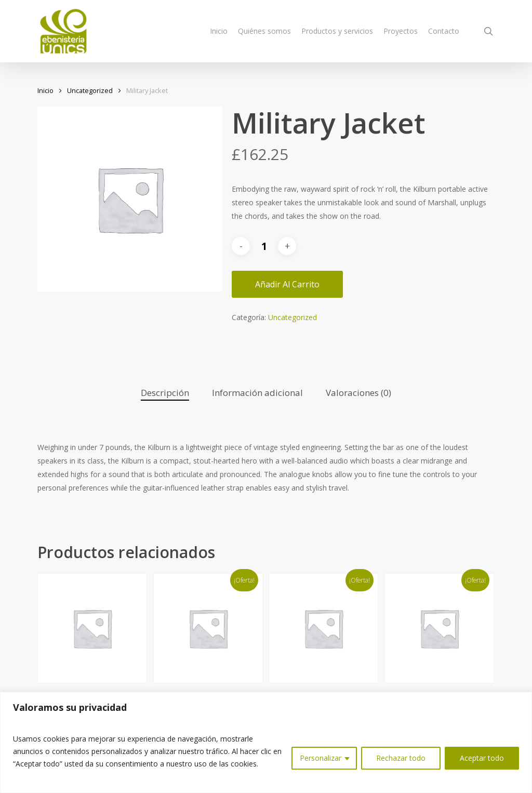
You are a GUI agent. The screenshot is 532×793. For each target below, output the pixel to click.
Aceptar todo (482, 758)
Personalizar (321, 758)
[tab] (165, 393)
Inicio (45, 90)
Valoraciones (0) (358, 393)
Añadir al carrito (287, 284)
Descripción (165, 393)
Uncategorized (90, 90)
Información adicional (257, 393)
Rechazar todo (401, 758)
